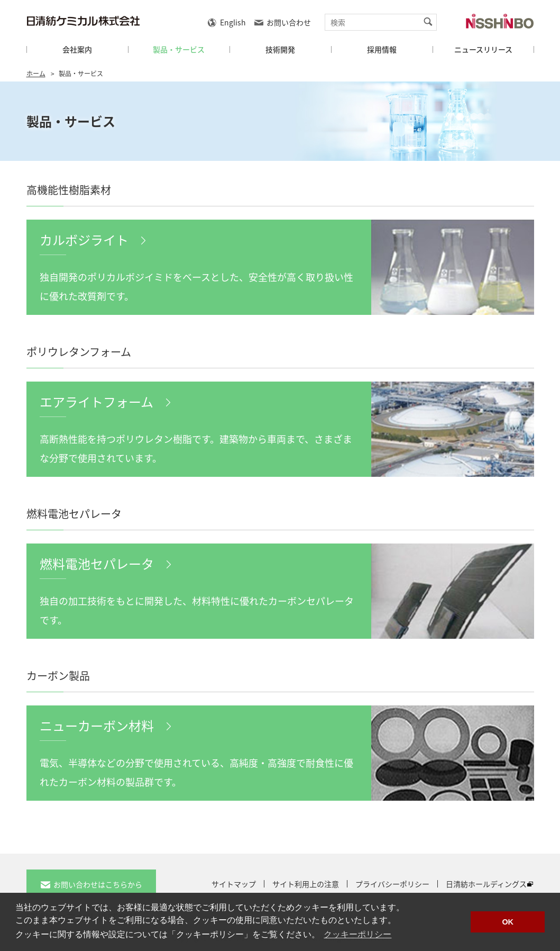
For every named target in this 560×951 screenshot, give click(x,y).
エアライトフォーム (97, 402)
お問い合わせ (289, 22)
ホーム (36, 74)
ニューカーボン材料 (97, 726)
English (233, 22)
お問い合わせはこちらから (98, 884)
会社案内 (77, 49)
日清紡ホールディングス (486, 884)
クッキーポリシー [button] (357, 934)
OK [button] (508, 922)
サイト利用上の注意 (306, 884)
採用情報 (382, 49)
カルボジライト (84, 240)
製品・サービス (179, 49)
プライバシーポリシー (392, 884)
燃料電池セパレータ (97, 564)
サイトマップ (234, 884)
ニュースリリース (483, 49)
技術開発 (280, 49)
